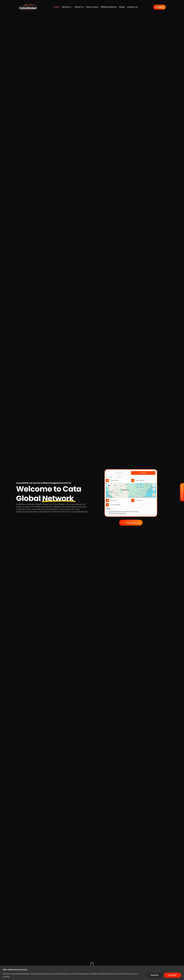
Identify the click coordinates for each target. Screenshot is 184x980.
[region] (92, 973)
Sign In (160, 7)
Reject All (154, 975)
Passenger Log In (133, 523)
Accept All (172, 975)
